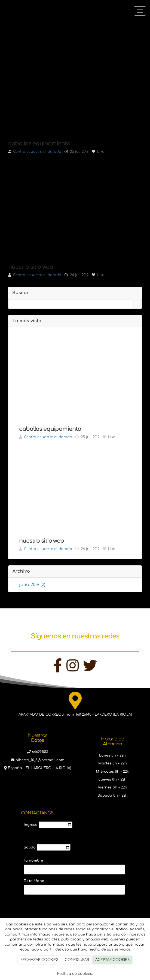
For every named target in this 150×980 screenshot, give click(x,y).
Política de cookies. (75, 974)
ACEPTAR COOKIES (112, 960)
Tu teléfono (34, 881)
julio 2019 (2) (32, 585)
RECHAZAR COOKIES (39, 960)
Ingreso (31, 825)
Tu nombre (33, 861)
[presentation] (65, 912)
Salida (30, 847)
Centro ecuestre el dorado (37, 152)
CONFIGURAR (77, 960)
